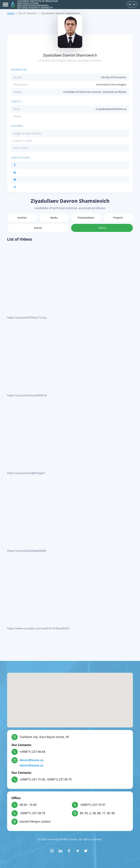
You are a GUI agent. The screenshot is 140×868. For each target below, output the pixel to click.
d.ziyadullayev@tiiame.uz (111, 109)
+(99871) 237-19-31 (93, 805)
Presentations (86, 218)
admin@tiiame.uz (31, 765)
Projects (118, 218)
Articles (22, 218)
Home (11, 13)
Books (54, 218)
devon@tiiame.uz (31, 760)
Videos (102, 228)
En (132, 4)
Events (38, 228)
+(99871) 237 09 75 (59, 779)
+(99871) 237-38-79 (32, 813)
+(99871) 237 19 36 (32, 779)
